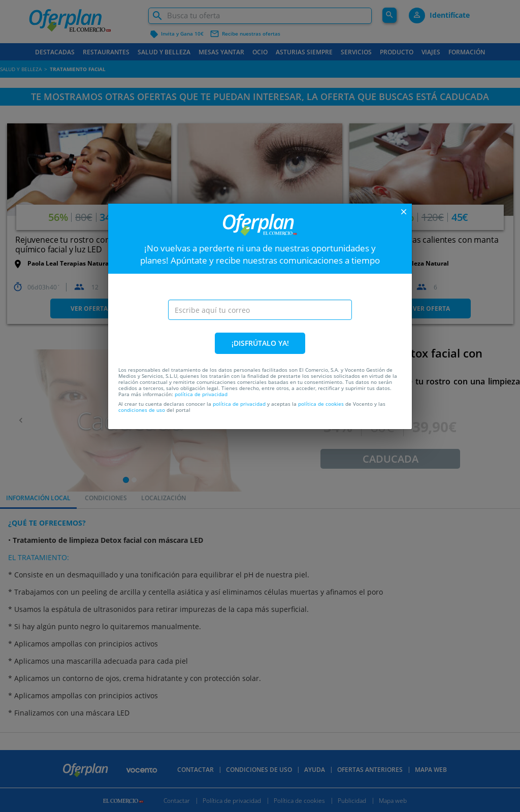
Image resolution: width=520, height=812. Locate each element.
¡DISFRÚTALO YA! (260, 343)
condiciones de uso (142, 410)
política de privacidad (201, 394)
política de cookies (321, 404)
